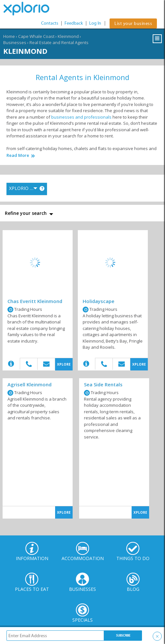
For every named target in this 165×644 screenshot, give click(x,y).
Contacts (50, 23)
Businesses (15, 42)
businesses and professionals (81, 117)
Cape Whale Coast (36, 36)
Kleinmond (68, 36)
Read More (18, 155)
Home (9, 36)
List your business (133, 23)
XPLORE (64, 364)
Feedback (74, 23)
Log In (95, 23)
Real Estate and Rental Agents (59, 42)
